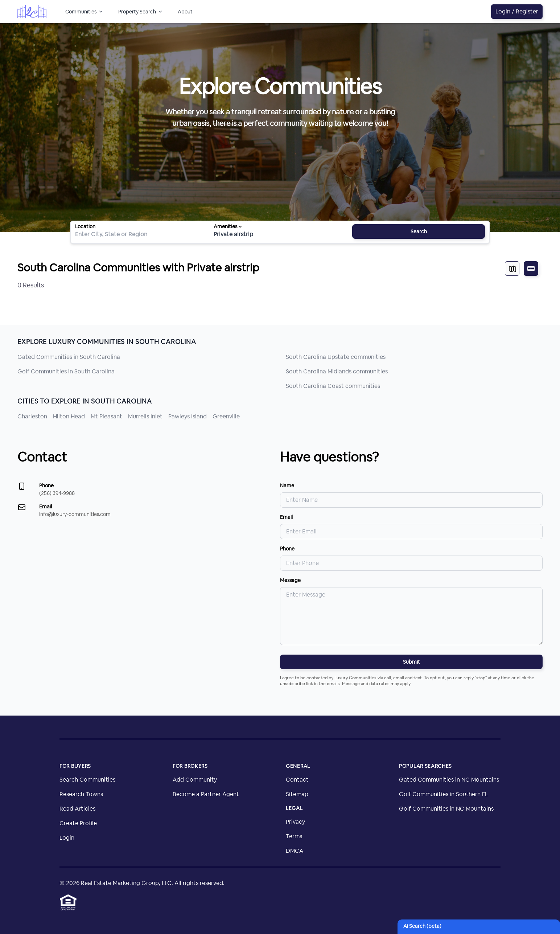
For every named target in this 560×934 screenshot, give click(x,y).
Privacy (295, 822)
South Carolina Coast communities (333, 386)
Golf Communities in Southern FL (443, 794)
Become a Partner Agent (206, 794)
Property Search (141, 12)
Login (67, 838)
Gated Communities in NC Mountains (449, 780)
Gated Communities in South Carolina (69, 357)
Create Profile (78, 823)
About (185, 12)
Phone (287, 549)
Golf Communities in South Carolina (66, 371)
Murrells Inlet (145, 416)
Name (287, 486)
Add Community (195, 780)
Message (290, 580)
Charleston (32, 416)
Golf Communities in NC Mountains (446, 809)
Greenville (226, 416)
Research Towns (81, 794)
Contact (297, 780)
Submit (411, 662)
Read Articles (77, 809)
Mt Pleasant (106, 416)
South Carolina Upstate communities (336, 357)
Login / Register (517, 11)
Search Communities (87, 780)
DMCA (295, 851)
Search (419, 232)
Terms (294, 836)
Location (85, 226)
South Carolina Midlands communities (337, 371)
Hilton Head (69, 416)
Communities (85, 12)
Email (286, 517)
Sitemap (297, 794)
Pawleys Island (188, 416)
